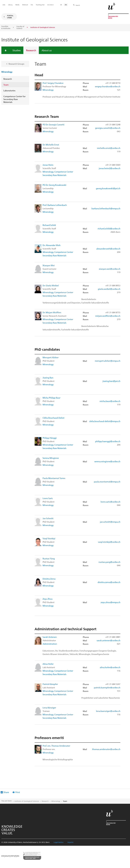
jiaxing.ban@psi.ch (111, 381)
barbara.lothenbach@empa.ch (106, 208)
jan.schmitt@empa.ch (110, 522)
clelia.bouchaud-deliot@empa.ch (105, 421)
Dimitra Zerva (49, 579)
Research (31, 50)
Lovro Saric (48, 498)
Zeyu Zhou (48, 599)
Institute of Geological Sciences (27, 801)
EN (66, 5)
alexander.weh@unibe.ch (108, 249)
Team (6, 85)
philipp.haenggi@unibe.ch (108, 441)
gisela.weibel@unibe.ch (109, 289)
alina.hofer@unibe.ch (110, 667)
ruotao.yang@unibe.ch (109, 562)
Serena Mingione (51, 458)
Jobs (4, 5)
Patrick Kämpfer (50, 684)
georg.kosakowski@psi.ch (108, 188)
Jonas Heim (48, 165)
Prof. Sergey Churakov (53, 83)
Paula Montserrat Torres (54, 478)
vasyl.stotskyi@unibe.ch (109, 542)
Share (6, 792)
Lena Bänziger (49, 708)
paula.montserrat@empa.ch (107, 482)
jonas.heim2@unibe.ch (110, 168)
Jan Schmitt (48, 518)
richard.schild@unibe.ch (109, 228)
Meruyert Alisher (51, 357)
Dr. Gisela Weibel (51, 285)
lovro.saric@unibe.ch (110, 502)
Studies (17, 50)
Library (10, 5)
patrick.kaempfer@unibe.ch (107, 687)
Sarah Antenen (50, 637)
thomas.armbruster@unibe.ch (106, 749)
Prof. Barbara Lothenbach (55, 205)
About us (47, 50)
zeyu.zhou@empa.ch (110, 602)
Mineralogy (7, 72)
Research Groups (16, 64)
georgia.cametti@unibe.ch (108, 128)
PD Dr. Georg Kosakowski (54, 185)
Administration (50, 644)
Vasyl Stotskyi (49, 538)
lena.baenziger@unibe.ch (108, 711)
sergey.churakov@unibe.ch (108, 86)
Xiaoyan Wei (49, 265)
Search (78, 5)
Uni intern (50, 5)
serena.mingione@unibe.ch (107, 461)
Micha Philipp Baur (51, 398)
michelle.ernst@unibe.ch (109, 148)
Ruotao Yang (49, 558)
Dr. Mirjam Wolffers (52, 312)
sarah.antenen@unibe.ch (108, 640)
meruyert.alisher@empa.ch (108, 361)
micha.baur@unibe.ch (110, 401)
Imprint (70, 842)
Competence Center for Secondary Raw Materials (14, 99)
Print (18, 792)
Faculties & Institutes (6, 27)
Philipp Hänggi (50, 438)
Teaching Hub (40, 5)
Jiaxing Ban (48, 378)
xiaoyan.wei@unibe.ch (110, 269)
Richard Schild (49, 225)
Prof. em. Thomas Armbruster (56, 746)
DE (61, 5)
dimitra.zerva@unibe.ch (109, 582)
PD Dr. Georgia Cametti (53, 124)
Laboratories (9, 90)
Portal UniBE (10, 17)
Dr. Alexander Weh (52, 245)
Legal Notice (59, 842)
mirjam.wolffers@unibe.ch (108, 316)
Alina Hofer (48, 664)
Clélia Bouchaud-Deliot (53, 418)
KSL (32, 5)
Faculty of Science (20, 27)
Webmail (25, 5)
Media (17, 5)
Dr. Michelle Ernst (51, 145)
